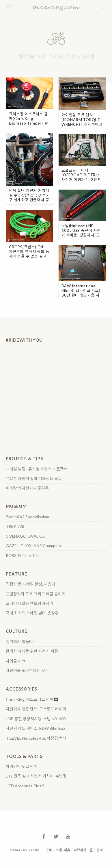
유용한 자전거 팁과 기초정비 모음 (34, 479)
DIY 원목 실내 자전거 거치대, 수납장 (36, 776)
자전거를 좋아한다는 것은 (27, 671)
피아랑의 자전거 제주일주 (27, 488)
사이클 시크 (16, 661)
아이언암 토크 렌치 (22, 767)
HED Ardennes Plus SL (26, 786)
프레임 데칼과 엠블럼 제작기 (30, 604)
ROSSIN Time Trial (23, 556)
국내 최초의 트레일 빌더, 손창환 (32, 613)
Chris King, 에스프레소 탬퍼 (30, 699)
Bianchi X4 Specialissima (27, 517)
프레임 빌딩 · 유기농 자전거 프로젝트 (37, 469)
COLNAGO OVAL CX (25, 536)
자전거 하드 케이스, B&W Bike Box (36, 728)
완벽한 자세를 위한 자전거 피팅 (32, 651)
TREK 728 (15, 526)
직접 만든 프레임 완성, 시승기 (30, 584)
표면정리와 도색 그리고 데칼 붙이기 (36, 594)
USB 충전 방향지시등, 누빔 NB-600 (36, 719)
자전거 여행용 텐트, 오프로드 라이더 (36, 709)
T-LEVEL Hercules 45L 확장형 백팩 (36, 738)
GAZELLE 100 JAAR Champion (33, 546)
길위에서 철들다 (19, 642)
